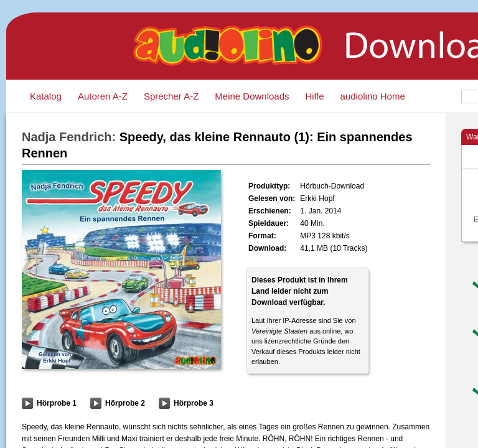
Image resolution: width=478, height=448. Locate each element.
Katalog (46, 96)
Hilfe (315, 96)
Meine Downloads (252, 96)
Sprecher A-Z (171, 96)
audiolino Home (373, 96)
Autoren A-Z (103, 96)
